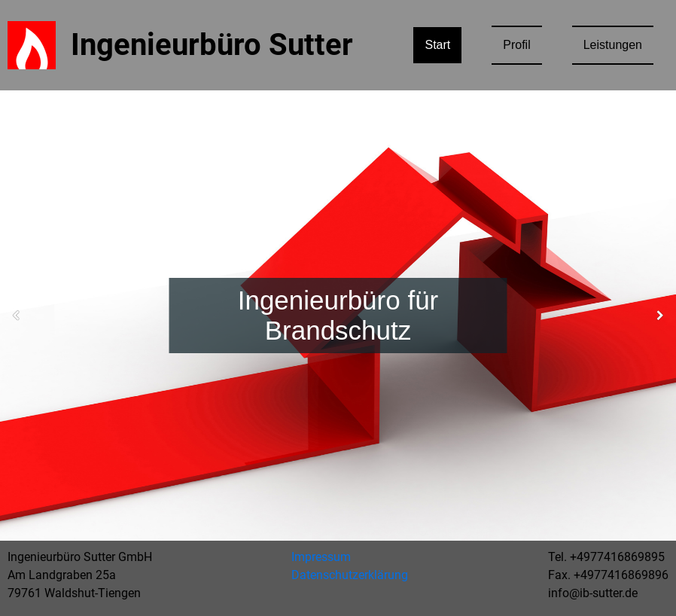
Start (437, 45)
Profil (516, 45)
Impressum (321, 557)
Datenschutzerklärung (350, 575)
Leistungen (613, 45)
